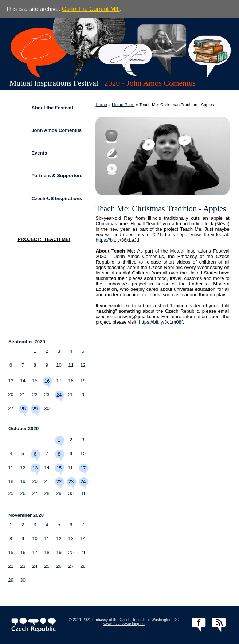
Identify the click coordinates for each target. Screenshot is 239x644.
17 (83, 468)
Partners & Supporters (57, 175)
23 (71, 482)
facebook (199, 625)
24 (59, 395)
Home (101, 105)
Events (39, 153)
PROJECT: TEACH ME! (44, 239)
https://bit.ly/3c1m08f (161, 322)
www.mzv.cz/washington (124, 624)
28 (23, 409)
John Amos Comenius (56, 130)
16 (47, 381)
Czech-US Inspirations (57, 198)
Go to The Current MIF (91, 9)
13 (35, 468)
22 (59, 482)
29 (35, 409)
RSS (219, 625)
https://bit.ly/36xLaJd (117, 240)
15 (59, 468)
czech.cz (34, 625)
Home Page (123, 105)
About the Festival (52, 108)
